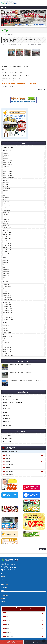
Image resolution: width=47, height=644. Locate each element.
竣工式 (6, 180)
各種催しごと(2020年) (7, 344)
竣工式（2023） (6, 186)
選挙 (4, 338)
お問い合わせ (35, 642)
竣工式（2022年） (7, 188)
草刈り (3, 579)
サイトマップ (4, 555)
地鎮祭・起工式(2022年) (39, 45)
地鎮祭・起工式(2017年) (8, 172)
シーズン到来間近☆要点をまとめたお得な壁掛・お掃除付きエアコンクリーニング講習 (26, 381)
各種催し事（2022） (7, 327)
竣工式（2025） (6, 183)
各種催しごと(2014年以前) (8, 355)
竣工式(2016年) (6, 201)
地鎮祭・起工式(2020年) (8, 166)
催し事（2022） (6, 325)
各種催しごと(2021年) (7, 342)
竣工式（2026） (6, 185)
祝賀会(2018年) (6, 220)
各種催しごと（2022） (8, 332)
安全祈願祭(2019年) (7, 290)
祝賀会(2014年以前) (7, 227)
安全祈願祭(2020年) (7, 288)
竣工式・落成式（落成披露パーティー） (14, 399)
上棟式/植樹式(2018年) (8, 312)
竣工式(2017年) (6, 199)
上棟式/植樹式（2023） (8, 307)
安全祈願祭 (7, 282)
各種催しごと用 (9, 471)
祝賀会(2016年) (6, 223)
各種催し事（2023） (9, 147)
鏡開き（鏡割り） (8, 409)
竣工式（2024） (6, 190)
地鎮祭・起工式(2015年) (8, 176)
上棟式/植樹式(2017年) (8, 314)
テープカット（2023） (8, 240)
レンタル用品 (4, 588)
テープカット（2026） (8, 238)
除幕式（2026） (6, 266)
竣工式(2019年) (6, 196)
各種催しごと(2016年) (7, 351)
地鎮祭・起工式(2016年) (8, 174)
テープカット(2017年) (7, 249)
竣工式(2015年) (6, 203)
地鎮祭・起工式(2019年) (8, 168)
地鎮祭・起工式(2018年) (8, 170)
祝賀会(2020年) (6, 216)
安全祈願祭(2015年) (7, 297)
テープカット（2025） (8, 236)
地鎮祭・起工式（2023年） (8, 157)
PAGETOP (42, 549)
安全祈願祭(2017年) (7, 294)
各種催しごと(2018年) (7, 348)
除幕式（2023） (6, 268)
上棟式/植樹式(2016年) (8, 316)
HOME (3, 574)
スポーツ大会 (6, 331)
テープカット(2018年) (7, 248)
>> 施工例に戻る (41, 90)
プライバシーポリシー (6, 552)
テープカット (7, 230)
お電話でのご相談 (12, 642)
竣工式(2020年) (6, 194)
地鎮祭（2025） (6, 153)
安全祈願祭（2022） (7, 284)
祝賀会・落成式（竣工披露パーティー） (14, 403)
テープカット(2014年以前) (8, 255)
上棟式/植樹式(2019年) (8, 310)
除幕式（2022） (6, 260)
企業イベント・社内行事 (8, 337)
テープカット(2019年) (7, 246)
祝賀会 (6, 208)
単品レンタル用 (9, 474)
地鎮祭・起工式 (8, 396)
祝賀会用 (8, 461)
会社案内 (3, 599)
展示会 (5, 340)
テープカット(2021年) (7, 242)
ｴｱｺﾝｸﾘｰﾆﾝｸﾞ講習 (5, 585)
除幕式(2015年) (6, 279)
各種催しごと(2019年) (7, 346)
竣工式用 (8, 458)
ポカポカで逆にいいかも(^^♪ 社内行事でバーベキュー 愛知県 (21, 365)
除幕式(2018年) (6, 273)
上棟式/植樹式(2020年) (8, 308)
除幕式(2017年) (6, 275)
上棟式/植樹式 (7, 302)
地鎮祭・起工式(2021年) (8, 164)
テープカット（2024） (8, 235)
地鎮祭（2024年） (7, 159)
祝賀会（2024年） (7, 211)
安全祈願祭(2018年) (7, 292)
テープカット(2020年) (7, 244)
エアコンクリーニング (6, 582)
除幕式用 (8, 468)
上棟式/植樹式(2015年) (8, 318)
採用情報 (3, 601)
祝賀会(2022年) (6, 212)
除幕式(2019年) (6, 272)
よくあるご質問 (8, 425)
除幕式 (6, 258)
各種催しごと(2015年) (7, 353)
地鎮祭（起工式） (31, 45)
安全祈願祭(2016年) (7, 296)
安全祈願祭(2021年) (7, 286)
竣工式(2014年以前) (7, 205)
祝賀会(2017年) (6, 222)
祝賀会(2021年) (6, 214)
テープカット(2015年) (7, 253)
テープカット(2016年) (7, 251)
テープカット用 (9, 465)
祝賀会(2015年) (6, 225)
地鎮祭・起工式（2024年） (8, 161)
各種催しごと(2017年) (7, 350)
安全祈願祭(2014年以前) (8, 299)
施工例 (3, 590)
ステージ (5, 329)
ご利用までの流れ (8, 422)
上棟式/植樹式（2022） (8, 305)
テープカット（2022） (8, 233)
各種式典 (3, 576)
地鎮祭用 (8, 455)
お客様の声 (4, 593)
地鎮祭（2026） (6, 155)
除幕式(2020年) (6, 270)
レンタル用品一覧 (8, 435)
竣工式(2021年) (6, 192)
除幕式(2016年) (6, 277)
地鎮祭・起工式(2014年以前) (9, 177)
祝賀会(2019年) (6, 218)
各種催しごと (7, 323)
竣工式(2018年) (6, 198)
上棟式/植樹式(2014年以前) (8, 320)
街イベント (5, 335)
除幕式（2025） (6, 262)
